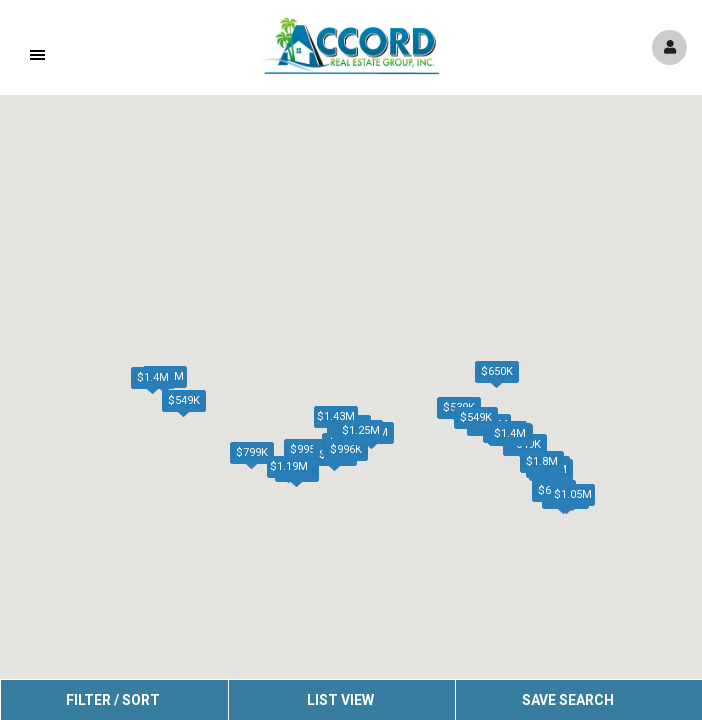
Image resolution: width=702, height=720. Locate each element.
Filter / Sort (113, 700)
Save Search (568, 700)
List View (340, 700)
